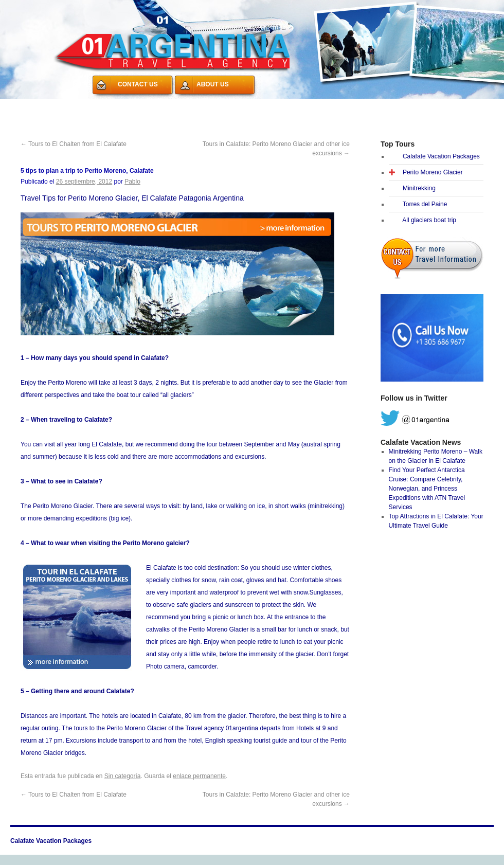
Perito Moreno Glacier (433, 172)
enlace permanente (199, 776)
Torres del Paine (425, 204)
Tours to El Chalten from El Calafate (74, 144)
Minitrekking (419, 188)
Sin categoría (123, 776)
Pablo (132, 182)
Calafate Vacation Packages (61, 105)
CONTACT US (138, 84)
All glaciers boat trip (429, 220)
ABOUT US (213, 84)
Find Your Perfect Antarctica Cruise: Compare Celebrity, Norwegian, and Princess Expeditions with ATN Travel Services (427, 489)
